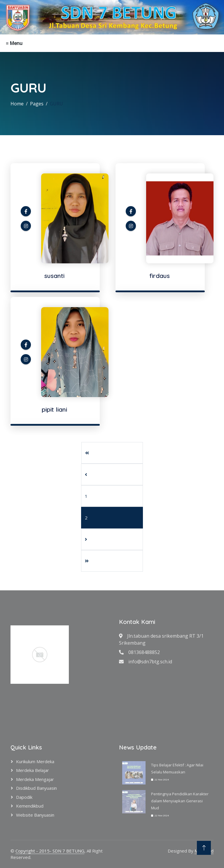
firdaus (160, 276)
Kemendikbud (30, 806)
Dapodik (24, 797)
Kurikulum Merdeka (35, 761)
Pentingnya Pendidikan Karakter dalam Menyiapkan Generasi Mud (180, 801)
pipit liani (54, 409)
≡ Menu (14, 43)
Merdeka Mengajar (35, 779)
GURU (56, 104)
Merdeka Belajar (33, 770)
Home (17, 104)
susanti (54, 276)
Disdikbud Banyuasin (36, 788)
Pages (37, 104)
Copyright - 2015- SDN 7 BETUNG (50, 851)
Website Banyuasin (35, 815)
